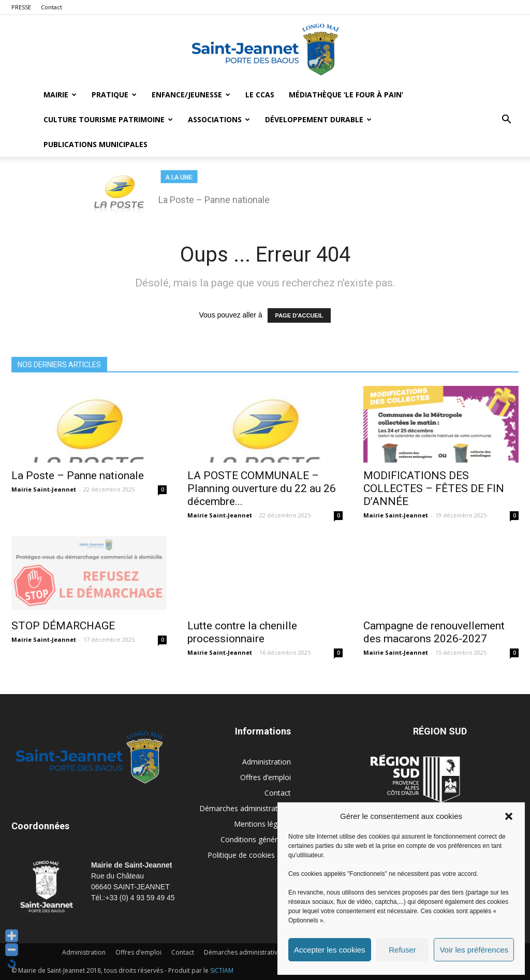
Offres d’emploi (266, 777)
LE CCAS (260, 95)
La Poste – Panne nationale (78, 475)
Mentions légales (262, 824)
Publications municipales (95, 144)
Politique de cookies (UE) (249, 855)
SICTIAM (222, 970)
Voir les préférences (474, 950)
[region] (265, 193)
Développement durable (318, 119)
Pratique (114, 95)
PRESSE (21, 7)
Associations (219, 119)
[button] (509, 816)
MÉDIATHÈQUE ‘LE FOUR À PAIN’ (346, 95)
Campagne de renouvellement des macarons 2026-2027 (434, 632)
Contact (51, 7)
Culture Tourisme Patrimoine (108, 119)
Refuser (402, 950)
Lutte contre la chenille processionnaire (242, 632)
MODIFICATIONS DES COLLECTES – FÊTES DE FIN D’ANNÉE (434, 488)
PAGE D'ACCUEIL (299, 315)
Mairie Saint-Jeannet (44, 489)
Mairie (60, 95)
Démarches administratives (245, 808)
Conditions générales (256, 839)
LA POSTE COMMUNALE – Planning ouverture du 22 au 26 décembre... (262, 488)
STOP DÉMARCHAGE (63, 626)
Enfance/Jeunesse (191, 95)
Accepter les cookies (330, 950)
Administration (267, 762)
